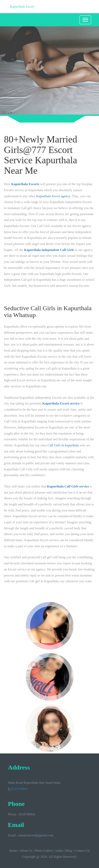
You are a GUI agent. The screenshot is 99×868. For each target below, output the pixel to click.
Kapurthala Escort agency (53, 196)
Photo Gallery (44, 851)
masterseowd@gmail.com (36, 835)
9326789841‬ (20, 789)
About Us (26, 851)
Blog (69, 851)
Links (59, 851)
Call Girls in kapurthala (63, 445)
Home (13, 851)
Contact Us (82, 851)
